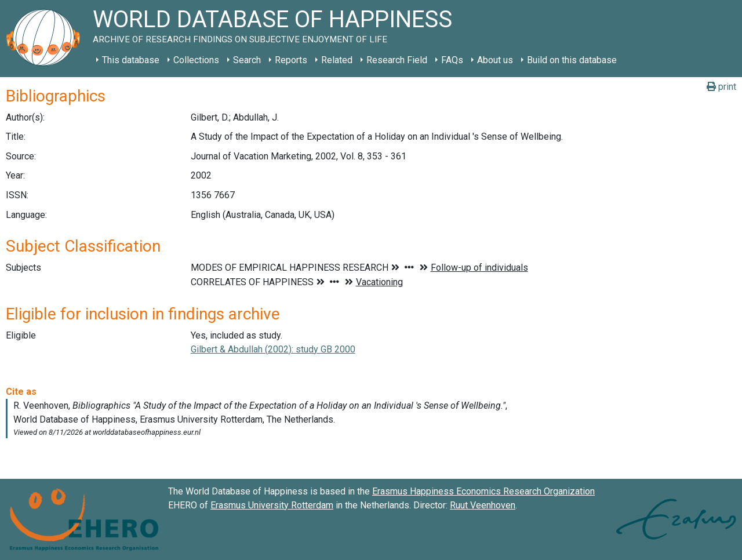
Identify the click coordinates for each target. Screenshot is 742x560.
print (721, 87)
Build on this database (572, 60)
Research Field (397, 60)
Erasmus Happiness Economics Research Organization (483, 491)
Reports (291, 60)
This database (131, 60)
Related (337, 60)
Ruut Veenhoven (483, 505)
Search (247, 60)
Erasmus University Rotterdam (272, 505)
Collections (196, 60)
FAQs (452, 60)
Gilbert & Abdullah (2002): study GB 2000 (273, 349)
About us (495, 60)
